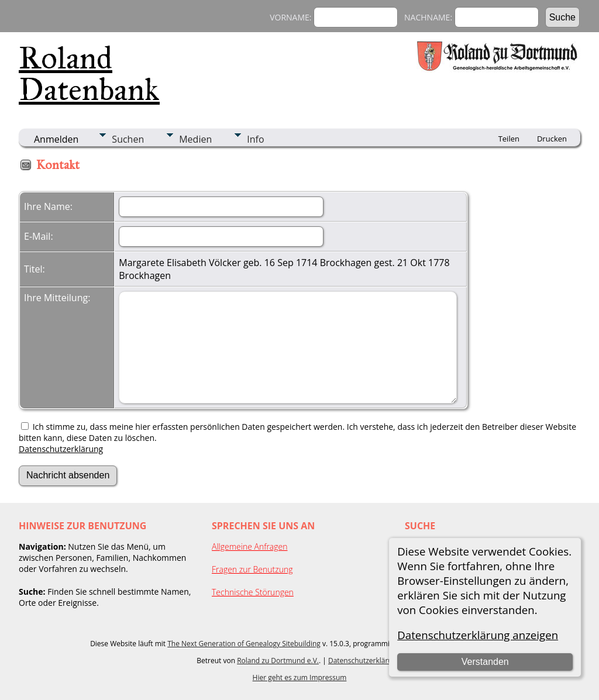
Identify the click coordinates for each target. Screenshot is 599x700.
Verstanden (485, 662)
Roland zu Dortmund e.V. (278, 661)
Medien (195, 139)
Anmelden (56, 139)
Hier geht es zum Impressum (300, 677)
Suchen (128, 139)
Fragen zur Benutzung (252, 569)
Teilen (509, 139)
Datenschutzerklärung (61, 449)
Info (255, 139)
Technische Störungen (253, 592)
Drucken (552, 139)
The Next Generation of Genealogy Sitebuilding (244, 644)
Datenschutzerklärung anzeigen (478, 635)
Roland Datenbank (89, 74)
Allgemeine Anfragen (250, 546)
